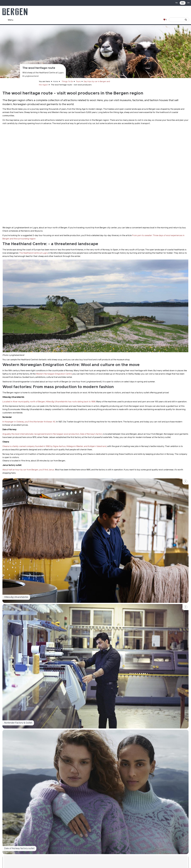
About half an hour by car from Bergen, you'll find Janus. (28, 470)
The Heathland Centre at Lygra (33, 253)
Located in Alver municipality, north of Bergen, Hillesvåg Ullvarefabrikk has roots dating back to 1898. (49, 402)
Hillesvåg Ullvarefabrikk (16, 597)
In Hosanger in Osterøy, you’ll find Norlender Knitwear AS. (29, 422)
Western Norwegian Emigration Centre (54, 374)
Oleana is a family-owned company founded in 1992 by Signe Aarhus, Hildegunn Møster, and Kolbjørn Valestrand (54, 446)
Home (56, 82)
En (183, 3)
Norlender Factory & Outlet (18, 723)
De (188, 3)
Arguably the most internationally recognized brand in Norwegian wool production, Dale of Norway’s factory (53, 434)
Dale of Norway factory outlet (19, 849)
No (177, 3)
